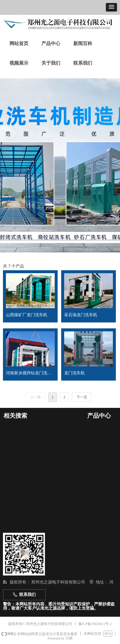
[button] (111, 7)
